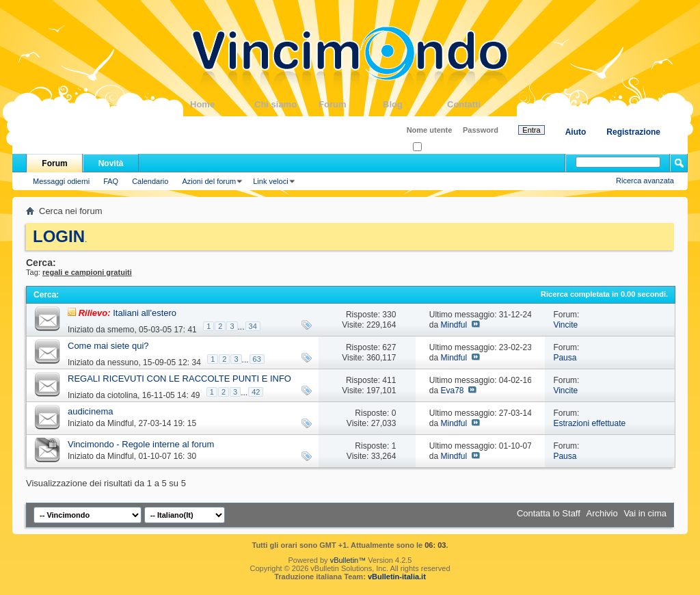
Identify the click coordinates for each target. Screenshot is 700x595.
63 (257, 359)
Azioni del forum (209, 181)
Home (222, 104)
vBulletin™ (348, 560)
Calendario (150, 181)
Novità (111, 163)
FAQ (111, 181)
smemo (121, 330)
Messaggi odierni (61, 181)
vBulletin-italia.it (397, 577)
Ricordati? (434, 147)
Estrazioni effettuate (589, 423)
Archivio (602, 513)
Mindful (454, 325)
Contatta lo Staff (549, 513)
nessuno (123, 362)
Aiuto (576, 132)
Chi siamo (286, 104)
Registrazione (633, 132)
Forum (351, 104)
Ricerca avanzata (645, 181)
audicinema (91, 411)
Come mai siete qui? (108, 346)
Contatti (479, 104)
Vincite (565, 325)
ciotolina (122, 395)
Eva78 (452, 391)
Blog (415, 104)
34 (253, 326)
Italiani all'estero (145, 313)
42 (256, 392)
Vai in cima (645, 513)
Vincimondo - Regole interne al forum (141, 444)
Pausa (565, 358)
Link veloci (270, 181)
